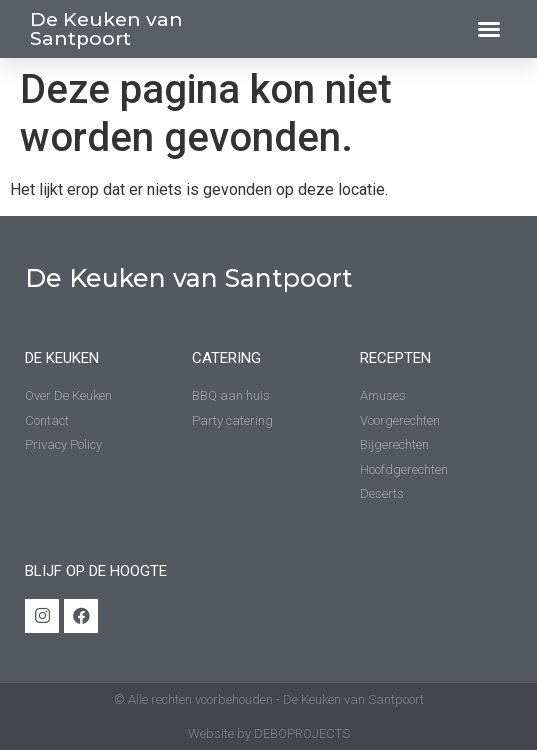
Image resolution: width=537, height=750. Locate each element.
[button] (489, 29)
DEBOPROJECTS (302, 733)
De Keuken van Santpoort (106, 29)
